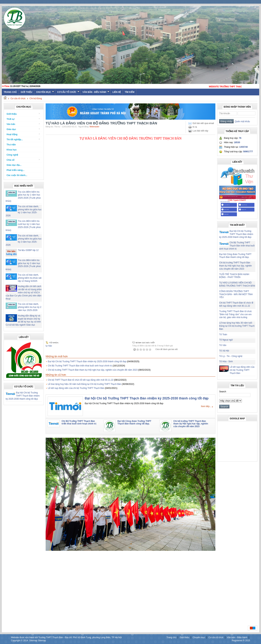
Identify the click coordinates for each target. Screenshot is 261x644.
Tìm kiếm (129, 92)
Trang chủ (171, 637)
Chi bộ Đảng (36, 98)
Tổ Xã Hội (224, 351)
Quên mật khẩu (242, 121)
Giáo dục (23, 129)
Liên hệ (117, 92)
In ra (195, 127)
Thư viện (11, 145)
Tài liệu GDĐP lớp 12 (28, 250)
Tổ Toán (223, 334)
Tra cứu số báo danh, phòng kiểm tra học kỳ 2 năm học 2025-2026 (30, 307)
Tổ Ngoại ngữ (226, 340)
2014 (26, 641)
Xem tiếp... (206, 406)
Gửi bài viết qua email (203, 123)
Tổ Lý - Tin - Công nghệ (231, 356)
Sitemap (33, 641)
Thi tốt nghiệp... (23, 139)
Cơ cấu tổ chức (68, 92)
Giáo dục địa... (14, 165)
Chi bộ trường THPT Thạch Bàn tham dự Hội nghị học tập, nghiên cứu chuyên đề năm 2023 (93, 370)
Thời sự (23, 119)
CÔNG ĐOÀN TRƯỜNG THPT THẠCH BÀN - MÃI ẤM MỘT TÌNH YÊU (236, 294)
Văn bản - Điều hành (96, 92)
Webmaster (94, 127)
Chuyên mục (45, 92)
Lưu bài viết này (200, 131)
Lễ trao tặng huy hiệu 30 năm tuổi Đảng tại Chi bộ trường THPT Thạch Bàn (85, 384)
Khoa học (12, 150)
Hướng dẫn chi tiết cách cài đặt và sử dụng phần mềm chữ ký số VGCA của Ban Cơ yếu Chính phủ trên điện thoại (24, 292)
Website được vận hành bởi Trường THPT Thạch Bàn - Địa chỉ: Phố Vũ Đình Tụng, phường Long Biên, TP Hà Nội (66, 637)
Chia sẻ (23, 160)
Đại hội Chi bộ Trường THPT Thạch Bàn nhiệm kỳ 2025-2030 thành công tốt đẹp (23, 396)
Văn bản (23, 124)
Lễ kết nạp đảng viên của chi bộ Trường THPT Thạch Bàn (76, 388)
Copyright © (17, 641)
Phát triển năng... (16, 170)
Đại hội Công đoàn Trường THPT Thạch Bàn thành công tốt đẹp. (134, 422)
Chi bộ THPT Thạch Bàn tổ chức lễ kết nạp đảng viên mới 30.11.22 (81, 380)
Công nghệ (12, 155)
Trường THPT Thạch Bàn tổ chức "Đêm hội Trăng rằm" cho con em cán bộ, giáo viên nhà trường (236, 314)
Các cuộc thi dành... (17, 175)
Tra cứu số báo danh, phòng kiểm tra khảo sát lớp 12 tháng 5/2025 (30, 278)
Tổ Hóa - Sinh (226, 361)
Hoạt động (23, 134)
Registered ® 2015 (241, 641)
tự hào (49, 346)
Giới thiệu (26, 92)
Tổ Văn (223, 345)
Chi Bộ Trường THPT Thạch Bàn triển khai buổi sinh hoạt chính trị (80, 366)
